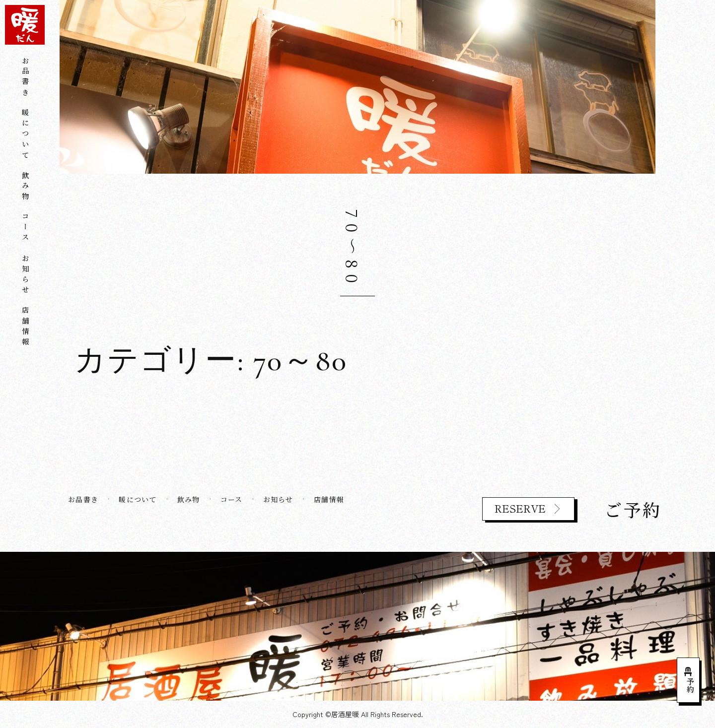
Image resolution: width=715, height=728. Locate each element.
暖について (25, 135)
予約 (690, 686)
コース (25, 228)
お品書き (25, 78)
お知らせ (25, 275)
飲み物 (25, 187)
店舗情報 (25, 327)
